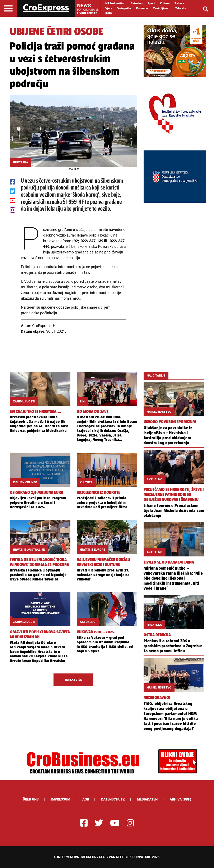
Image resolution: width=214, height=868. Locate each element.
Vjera (109, 8)
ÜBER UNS (31, 799)
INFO (109, 13)
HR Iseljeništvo (115, 3)
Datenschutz (113, 799)
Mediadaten (147, 799)
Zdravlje (181, 8)
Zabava (179, 3)
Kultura (165, 3)
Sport (151, 3)
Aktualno (136, 3)
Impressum (61, 799)
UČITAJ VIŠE (73, 680)
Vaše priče (124, 8)
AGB (86, 799)
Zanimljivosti (162, 8)
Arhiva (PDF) (180, 799)
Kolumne (142, 8)
